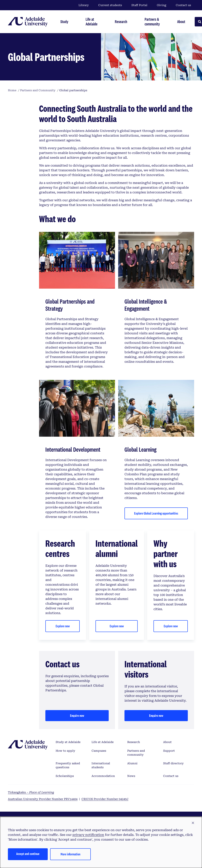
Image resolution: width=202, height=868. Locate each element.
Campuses (99, 751)
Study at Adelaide (68, 742)
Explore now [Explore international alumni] (117, 626)
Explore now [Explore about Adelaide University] (171, 626)
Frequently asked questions (68, 765)
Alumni (132, 763)
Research (134, 742)
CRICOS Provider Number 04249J (105, 799)
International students (101, 765)
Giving (162, 5)
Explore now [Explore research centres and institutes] (63, 626)
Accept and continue (28, 854)
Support (169, 751)
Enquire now (77, 716)
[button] (193, 823)
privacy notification (88, 835)
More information (70, 854)
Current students (110, 5)
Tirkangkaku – (31, 792)
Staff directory (173, 763)
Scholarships (65, 776)
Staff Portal (139, 5)
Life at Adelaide (103, 742)
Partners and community (136, 753)
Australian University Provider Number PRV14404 (43, 799)
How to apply (65, 751)
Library (84, 5)
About (167, 742)
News (131, 776)
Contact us (183, 5)
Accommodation (103, 776)
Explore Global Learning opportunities (156, 513)
